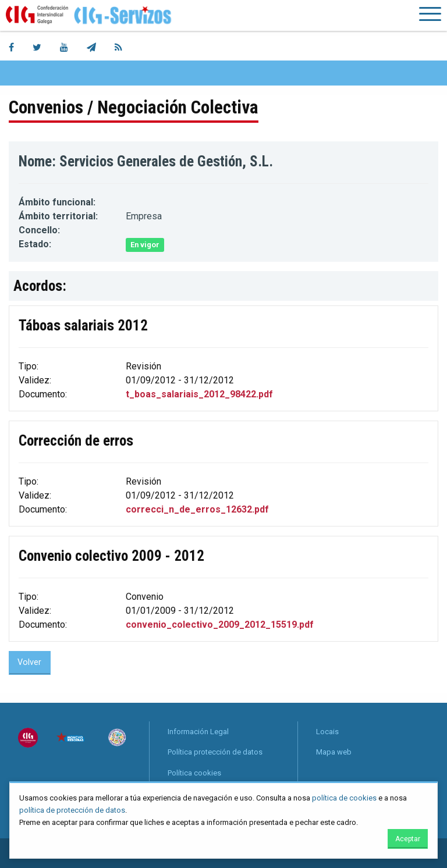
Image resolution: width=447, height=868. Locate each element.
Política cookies (194, 773)
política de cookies (344, 798)
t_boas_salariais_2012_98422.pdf (199, 394)
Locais (327, 732)
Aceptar (408, 839)
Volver (29, 662)
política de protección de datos (72, 810)
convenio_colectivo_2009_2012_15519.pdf (220, 625)
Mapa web (334, 752)
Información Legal (198, 732)
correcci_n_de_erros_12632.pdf (197, 509)
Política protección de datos (215, 752)
